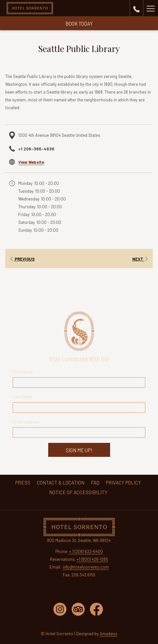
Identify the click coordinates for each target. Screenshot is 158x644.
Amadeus (108, 634)
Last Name (23, 397)
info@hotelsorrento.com (86, 567)
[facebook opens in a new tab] (96, 609)
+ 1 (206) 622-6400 (86, 551)
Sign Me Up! (79, 450)
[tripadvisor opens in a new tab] (78, 609)
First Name (23, 372)
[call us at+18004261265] (136, 8)
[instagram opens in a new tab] (60, 609)
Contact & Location (61, 483)
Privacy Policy (123, 483)
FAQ (95, 483)
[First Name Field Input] (79, 382)
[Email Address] (79, 432)
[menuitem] (23, 483)
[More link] (151, 8)
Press (23, 483)
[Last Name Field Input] (79, 407)
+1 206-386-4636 (36, 149)
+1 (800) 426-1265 (92, 559)
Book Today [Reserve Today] (79, 23)
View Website (31, 162)
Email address (26, 422)
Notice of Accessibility (78, 492)
